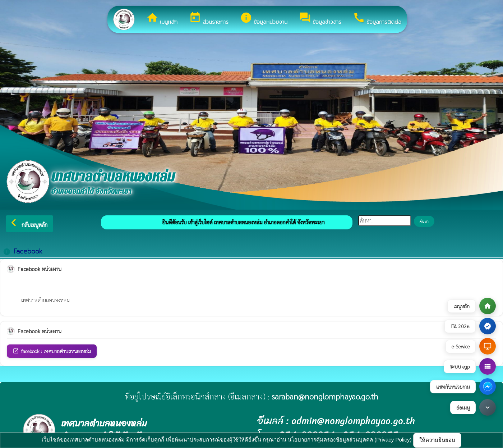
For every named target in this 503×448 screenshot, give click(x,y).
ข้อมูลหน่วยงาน (264, 19)
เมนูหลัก (162, 19)
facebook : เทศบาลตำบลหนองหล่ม (52, 351)
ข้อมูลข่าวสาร (320, 19)
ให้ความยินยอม (437, 440)
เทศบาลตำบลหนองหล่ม (45, 300)
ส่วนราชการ (209, 19)
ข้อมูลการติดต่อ (377, 19)
